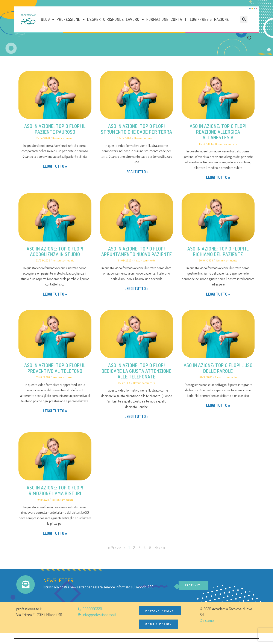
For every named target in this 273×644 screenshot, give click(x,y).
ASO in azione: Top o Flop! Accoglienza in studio (55, 251)
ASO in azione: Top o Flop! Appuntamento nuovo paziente (137, 251)
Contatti (179, 19)
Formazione (157, 19)
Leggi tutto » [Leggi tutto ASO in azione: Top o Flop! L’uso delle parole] (218, 405)
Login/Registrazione (209, 19)
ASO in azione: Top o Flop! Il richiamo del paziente (218, 251)
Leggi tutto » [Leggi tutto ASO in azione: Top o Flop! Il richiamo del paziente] (218, 294)
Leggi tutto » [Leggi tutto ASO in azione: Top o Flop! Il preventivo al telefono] (55, 411)
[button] (244, 19)
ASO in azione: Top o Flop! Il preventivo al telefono (55, 368)
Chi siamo (207, 620)
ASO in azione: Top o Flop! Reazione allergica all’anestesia (218, 132)
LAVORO (135, 19)
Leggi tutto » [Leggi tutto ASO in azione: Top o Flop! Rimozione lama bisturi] (55, 533)
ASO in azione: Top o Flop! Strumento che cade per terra (136, 129)
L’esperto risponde (105, 19)
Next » (160, 548)
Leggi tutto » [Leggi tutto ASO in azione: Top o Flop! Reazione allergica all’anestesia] (218, 177)
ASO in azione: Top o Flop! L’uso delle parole (218, 368)
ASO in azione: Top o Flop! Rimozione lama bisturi (55, 490)
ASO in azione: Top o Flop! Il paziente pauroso (55, 129)
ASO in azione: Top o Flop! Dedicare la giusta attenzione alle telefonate (136, 371)
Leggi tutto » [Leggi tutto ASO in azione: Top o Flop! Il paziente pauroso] (55, 166)
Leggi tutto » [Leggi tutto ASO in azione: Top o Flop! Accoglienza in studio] (55, 294)
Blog (48, 19)
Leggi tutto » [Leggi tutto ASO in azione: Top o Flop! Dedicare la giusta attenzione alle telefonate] (136, 416)
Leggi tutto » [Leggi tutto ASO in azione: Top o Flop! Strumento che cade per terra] (136, 172)
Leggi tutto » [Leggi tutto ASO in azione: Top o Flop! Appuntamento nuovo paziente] (136, 289)
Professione (71, 19)
